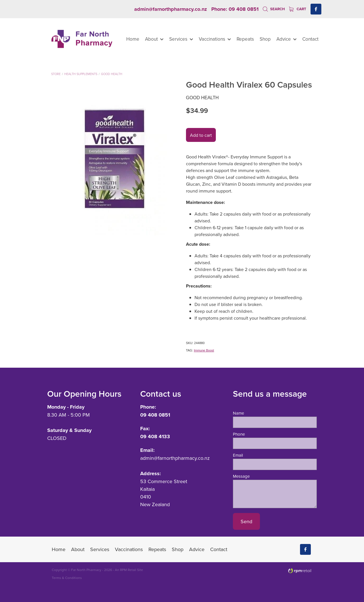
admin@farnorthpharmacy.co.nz (171, 9)
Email (238, 455)
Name (238, 413)
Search (274, 9)
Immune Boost (204, 350)
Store (56, 74)
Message (241, 476)
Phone (239, 434)
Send (246, 521)
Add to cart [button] (201, 135)
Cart (298, 9)
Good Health (112, 74)
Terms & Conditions (67, 578)
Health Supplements (81, 74)
